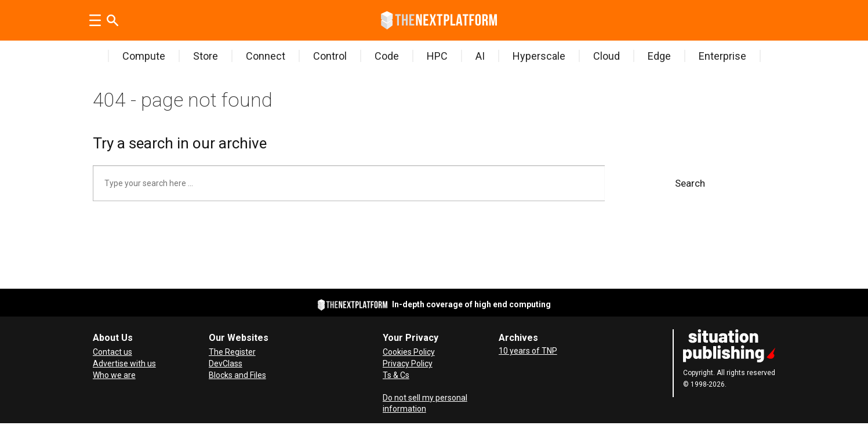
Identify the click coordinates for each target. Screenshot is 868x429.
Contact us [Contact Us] (112, 352)
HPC (437, 56)
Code (387, 56)
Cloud (606, 56)
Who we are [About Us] (114, 375)
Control (330, 56)
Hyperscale (539, 56)
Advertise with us (124, 363)
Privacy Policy (408, 363)
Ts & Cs (396, 375)
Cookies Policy (409, 352)
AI (480, 56)
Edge (659, 56)
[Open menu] (95, 20)
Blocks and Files (237, 375)
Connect (266, 56)
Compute (144, 56)
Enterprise (722, 56)
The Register (232, 352)
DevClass (226, 363)
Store (206, 56)
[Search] (112, 20)
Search (690, 183)
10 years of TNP (528, 351)
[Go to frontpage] (439, 20)
